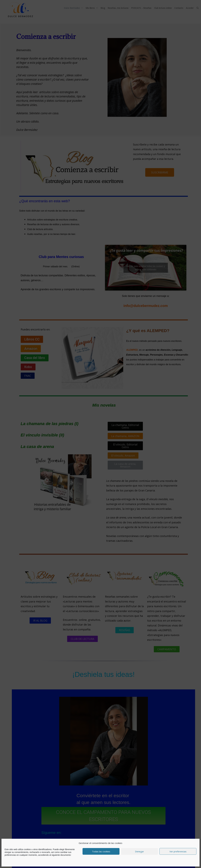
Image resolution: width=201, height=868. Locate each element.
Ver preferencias (178, 851)
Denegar (139, 851)
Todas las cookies (101, 851)
